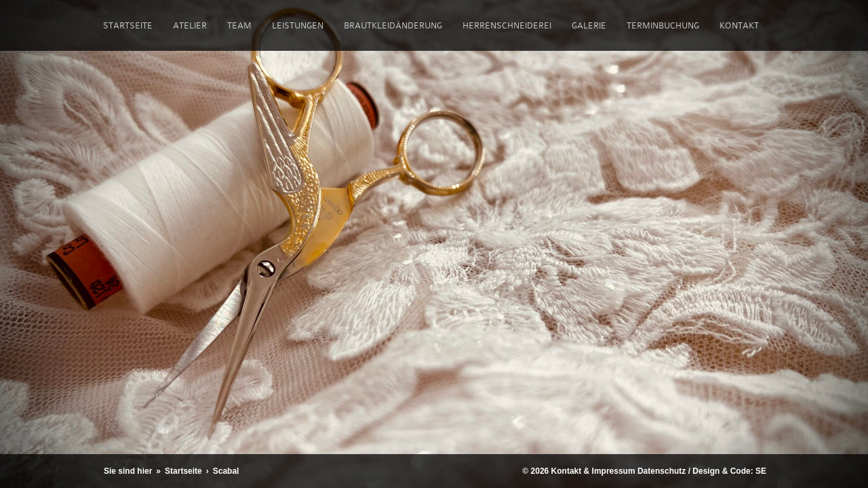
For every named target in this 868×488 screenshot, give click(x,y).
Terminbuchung (663, 25)
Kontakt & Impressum (593, 471)
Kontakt (739, 25)
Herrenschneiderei (507, 25)
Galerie (589, 25)
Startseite (128, 25)
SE (761, 471)
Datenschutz (662, 471)
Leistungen (298, 25)
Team (239, 25)
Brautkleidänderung (393, 25)
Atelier (190, 25)
